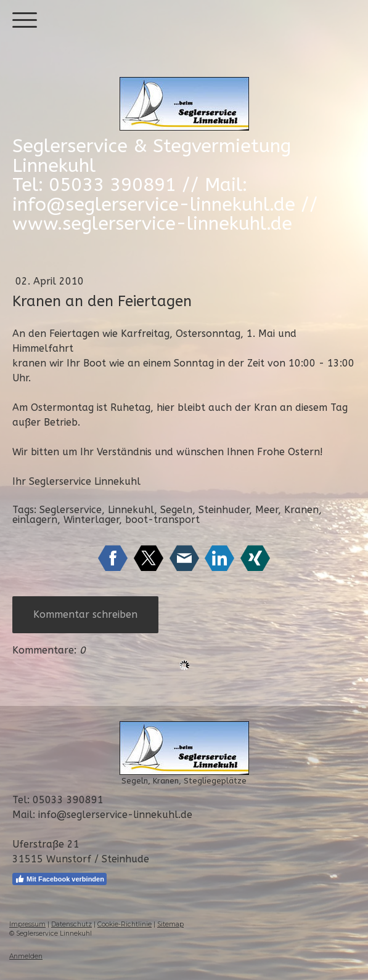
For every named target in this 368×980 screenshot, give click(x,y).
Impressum (27, 924)
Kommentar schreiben (85, 614)
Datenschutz (72, 924)
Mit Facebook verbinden (59, 879)
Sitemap (170, 924)
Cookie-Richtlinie (125, 924)
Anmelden (26, 956)
